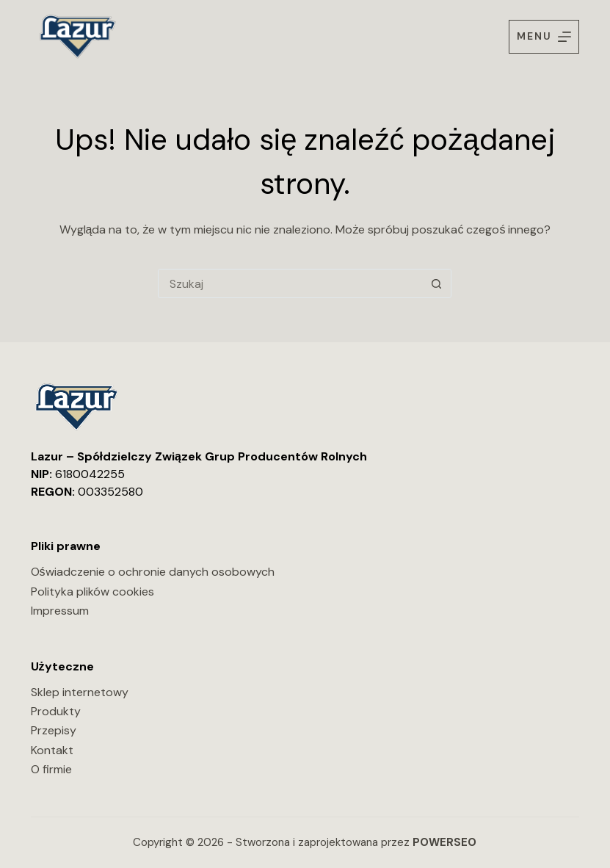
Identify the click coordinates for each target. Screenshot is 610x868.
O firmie (51, 769)
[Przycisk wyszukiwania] (436, 283)
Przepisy (54, 730)
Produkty (56, 711)
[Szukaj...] (290, 283)
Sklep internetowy (80, 692)
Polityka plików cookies (92, 592)
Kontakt (52, 750)
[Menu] (544, 36)
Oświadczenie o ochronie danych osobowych (153, 572)
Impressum (60, 611)
